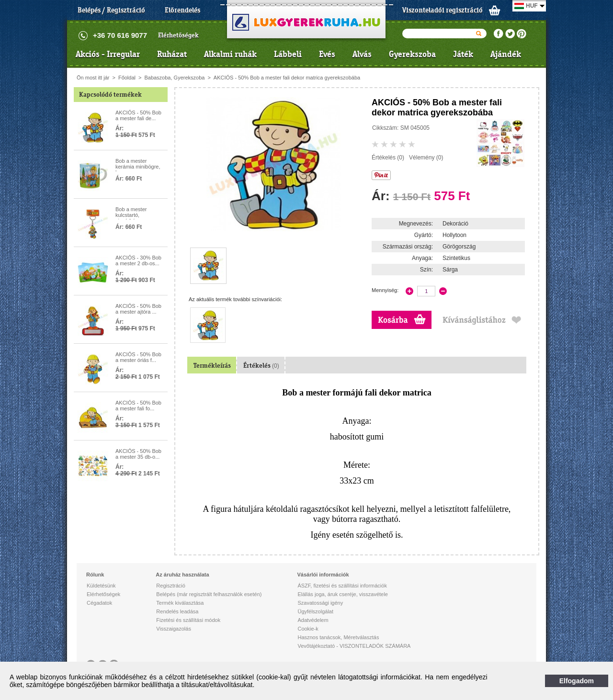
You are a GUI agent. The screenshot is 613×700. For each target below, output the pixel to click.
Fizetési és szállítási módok (188, 620)
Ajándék (506, 54)
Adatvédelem (313, 620)
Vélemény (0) (426, 158)
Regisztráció (171, 586)
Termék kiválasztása (180, 603)
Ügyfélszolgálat (315, 611)
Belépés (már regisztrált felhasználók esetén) (209, 594)
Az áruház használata (182, 575)
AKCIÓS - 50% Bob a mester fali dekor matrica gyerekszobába (287, 78)
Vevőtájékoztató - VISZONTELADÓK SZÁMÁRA (354, 646)
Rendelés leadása (177, 611)
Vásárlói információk (323, 575)
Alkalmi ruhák (230, 54)
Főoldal (127, 78)
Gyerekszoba (412, 54)
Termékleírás (212, 366)
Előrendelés (182, 10)
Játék (463, 54)
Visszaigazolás (174, 629)
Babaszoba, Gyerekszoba (174, 78)
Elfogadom (577, 681)
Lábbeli (288, 54)
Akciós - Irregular (108, 54)
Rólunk (95, 575)
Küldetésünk (101, 586)
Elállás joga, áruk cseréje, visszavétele (342, 594)
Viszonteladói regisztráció (443, 10)
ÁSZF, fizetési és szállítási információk (342, 586)
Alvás (362, 54)
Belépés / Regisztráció (111, 10)
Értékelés (261, 366)
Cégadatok (99, 603)
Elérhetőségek (178, 35)
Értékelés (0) (388, 158)
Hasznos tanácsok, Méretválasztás (338, 637)
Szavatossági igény (320, 603)
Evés (327, 54)
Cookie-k (308, 629)
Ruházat (172, 54)
